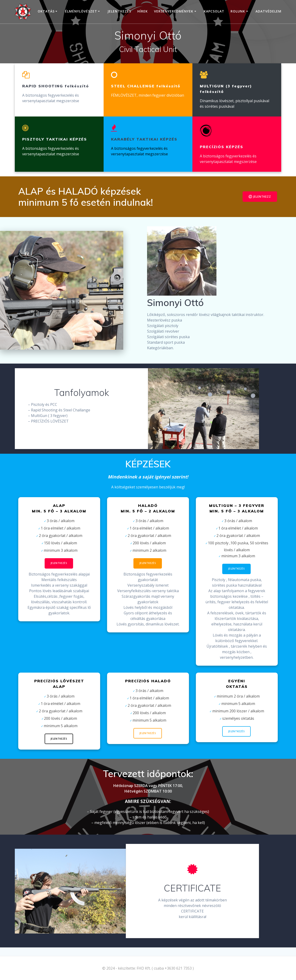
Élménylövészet (81, 11)
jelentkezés (237, 732)
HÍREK (143, 11)
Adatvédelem (268, 11)
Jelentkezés (119, 11)
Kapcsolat (214, 11)
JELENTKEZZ (260, 197)
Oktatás (46, 11)
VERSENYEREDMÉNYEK (174, 11)
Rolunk (238, 11)
